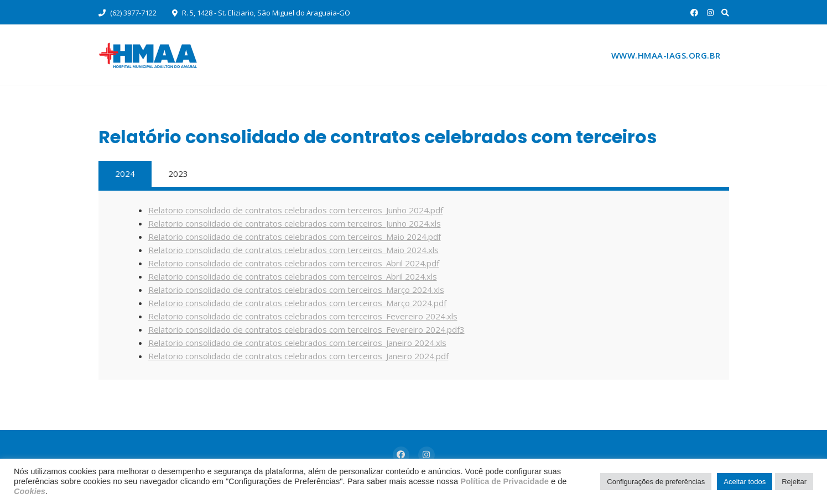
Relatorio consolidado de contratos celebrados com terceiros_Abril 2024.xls (293, 276)
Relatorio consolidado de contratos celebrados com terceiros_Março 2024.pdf (297, 303)
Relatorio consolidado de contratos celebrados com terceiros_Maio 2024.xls (293, 250)
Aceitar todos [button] (745, 482)
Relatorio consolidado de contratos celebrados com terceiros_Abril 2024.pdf (294, 263)
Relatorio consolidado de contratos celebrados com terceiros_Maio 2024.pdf (295, 237)
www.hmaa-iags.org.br (666, 55)
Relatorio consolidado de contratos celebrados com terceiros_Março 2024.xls (296, 290)
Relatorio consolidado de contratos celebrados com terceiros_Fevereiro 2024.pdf (304, 329)
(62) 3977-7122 (128, 13)
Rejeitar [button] (794, 482)
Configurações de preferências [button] (656, 482)
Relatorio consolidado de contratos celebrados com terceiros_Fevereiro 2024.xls (303, 316)
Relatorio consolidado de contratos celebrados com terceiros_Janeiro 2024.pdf (298, 356)
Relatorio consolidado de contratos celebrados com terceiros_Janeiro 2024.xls (297, 343)
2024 (125, 174)
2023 (178, 174)
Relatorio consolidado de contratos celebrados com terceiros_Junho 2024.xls (295, 223)
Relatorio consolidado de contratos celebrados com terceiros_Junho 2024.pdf (296, 210)
